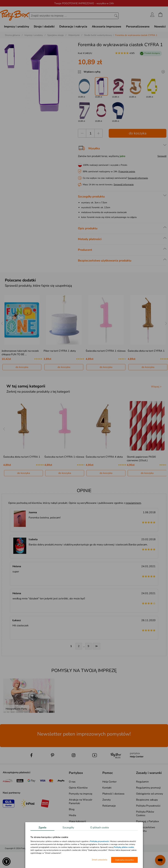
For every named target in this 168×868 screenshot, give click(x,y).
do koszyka (138, 133)
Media (72, 815)
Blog (72, 809)
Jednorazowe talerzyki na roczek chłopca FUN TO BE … (20, 353)
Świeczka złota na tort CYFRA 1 (146, 351)
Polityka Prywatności (148, 806)
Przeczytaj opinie (127, 172)
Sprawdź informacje (138, 178)
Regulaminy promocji (148, 788)
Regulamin (142, 782)
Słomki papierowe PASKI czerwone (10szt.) (141, 459)
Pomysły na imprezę (81, 794)
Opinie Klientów (78, 788)
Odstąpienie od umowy (150, 794)
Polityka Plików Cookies (145, 814)
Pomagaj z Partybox (148, 821)
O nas (72, 782)
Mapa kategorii (77, 821)
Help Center (110, 782)
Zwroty (107, 800)
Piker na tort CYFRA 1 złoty (60, 351)
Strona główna (12, 35)
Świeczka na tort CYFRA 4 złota (104, 457)
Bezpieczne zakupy (147, 800)
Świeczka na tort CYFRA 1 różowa (106, 351)
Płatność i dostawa (113, 794)
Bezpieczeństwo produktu (146, 829)
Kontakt (107, 788)
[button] (6, 861)
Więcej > (156, 387)
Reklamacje (109, 806)
